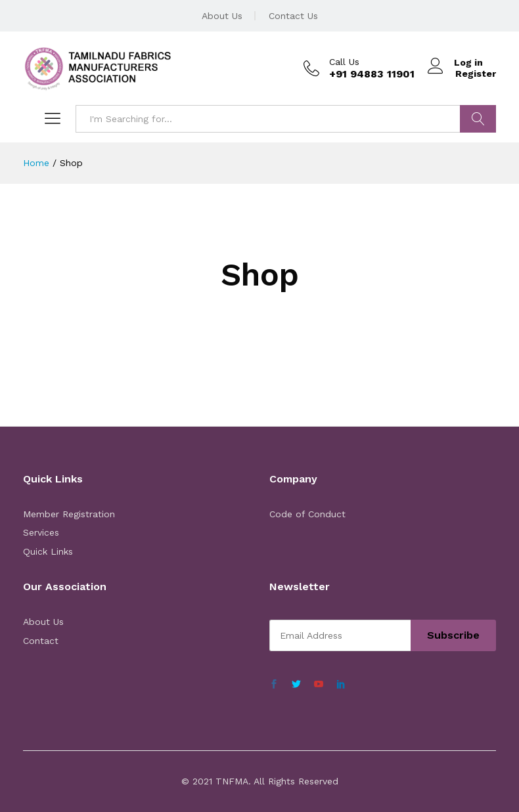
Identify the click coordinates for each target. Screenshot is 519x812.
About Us (222, 16)
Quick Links (48, 551)
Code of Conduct (307, 514)
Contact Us (293, 16)
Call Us (344, 62)
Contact (41, 641)
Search (478, 119)
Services (41, 532)
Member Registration (69, 514)
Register (476, 74)
